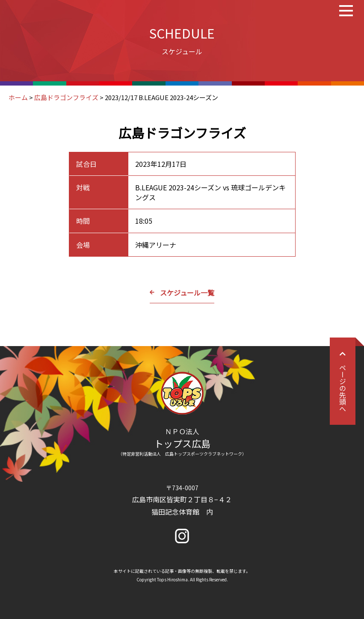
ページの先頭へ (343, 381)
